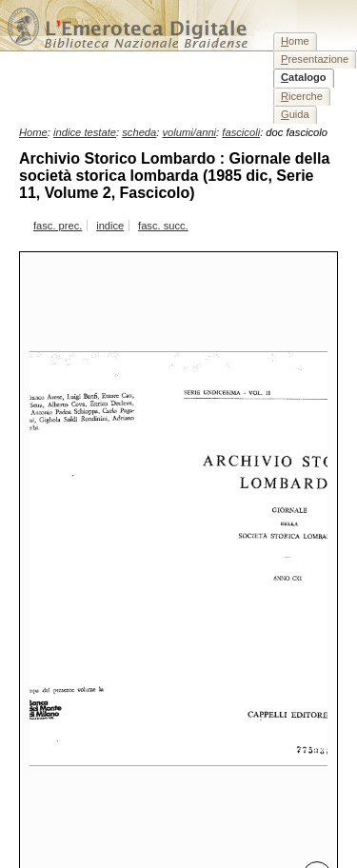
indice (110, 226)
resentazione (315, 59)
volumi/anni (190, 132)
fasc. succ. (163, 226)
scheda (139, 132)
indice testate (85, 132)
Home (33, 132)
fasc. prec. (58, 226)
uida (295, 114)
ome (295, 41)
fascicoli (241, 132)
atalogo (304, 77)
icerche (302, 96)
